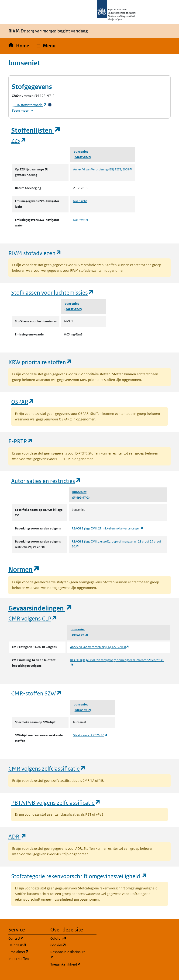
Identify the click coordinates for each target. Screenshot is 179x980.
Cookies (69, 945)
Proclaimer (27, 952)
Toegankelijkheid (69, 964)
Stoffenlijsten (36, 130)
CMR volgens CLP (33, 618)
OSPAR (23, 402)
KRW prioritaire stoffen (40, 362)
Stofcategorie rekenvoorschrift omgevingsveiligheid (79, 876)
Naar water (81, 220)
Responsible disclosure (69, 955)
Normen (24, 569)
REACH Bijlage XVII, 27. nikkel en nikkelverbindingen (108, 528)
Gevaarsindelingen (40, 608)
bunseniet (81, 152)
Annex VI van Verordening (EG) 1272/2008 (103, 169)
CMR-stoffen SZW (37, 693)
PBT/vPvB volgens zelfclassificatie (56, 802)
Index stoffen (19, 959)
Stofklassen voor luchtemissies (53, 292)
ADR (17, 836)
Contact (27, 938)
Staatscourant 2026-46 (90, 735)
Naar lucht (80, 201)
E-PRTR (21, 441)
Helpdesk (27, 945)
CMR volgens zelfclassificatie (47, 768)
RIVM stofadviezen (35, 253)
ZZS (19, 140)
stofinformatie (29, 105)
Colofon (69, 938)
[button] (46, 46)
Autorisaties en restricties (46, 481)
